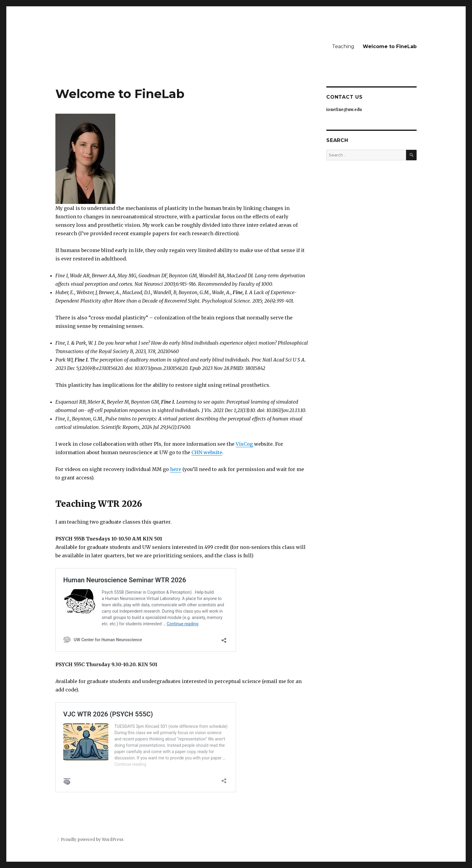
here (176, 469)
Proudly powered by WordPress (92, 840)
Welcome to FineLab (390, 46)
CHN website (207, 452)
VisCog (244, 444)
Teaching (343, 46)
